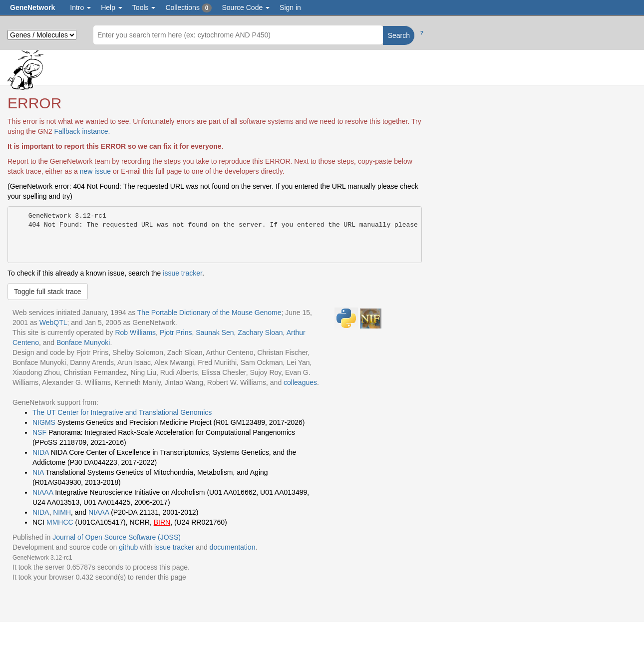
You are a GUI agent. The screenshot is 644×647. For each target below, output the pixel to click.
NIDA (41, 452)
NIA (38, 472)
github (128, 547)
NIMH (62, 512)
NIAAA (43, 492)
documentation (233, 547)
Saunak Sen (215, 332)
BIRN (162, 522)
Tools (144, 7)
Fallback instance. (82, 131)
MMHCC (60, 522)
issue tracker (182, 273)
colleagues (300, 382)
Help (112, 7)
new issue (95, 171)
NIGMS (44, 422)
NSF (39, 432)
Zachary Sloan (260, 332)
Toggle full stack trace (48, 292)
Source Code (246, 7)
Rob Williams (135, 332)
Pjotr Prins (176, 332)
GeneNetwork (32, 7)
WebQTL (53, 323)
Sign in (290, 7)
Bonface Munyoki (83, 342)
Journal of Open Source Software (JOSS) (117, 537)
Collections (188, 8)
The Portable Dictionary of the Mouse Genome (209, 313)
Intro (80, 7)
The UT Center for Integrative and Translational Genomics (122, 412)
